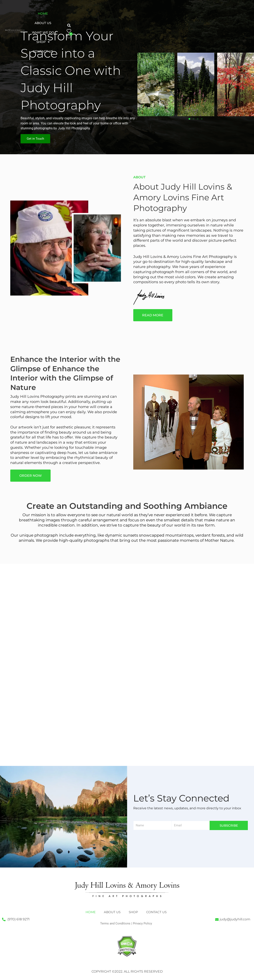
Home (60, 13)
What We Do (109, 13)
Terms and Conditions (115, 923)
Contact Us (99, 23)
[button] (136, 17)
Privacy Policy (142, 923)
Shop (74, 23)
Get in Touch (35, 139)
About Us (82, 13)
